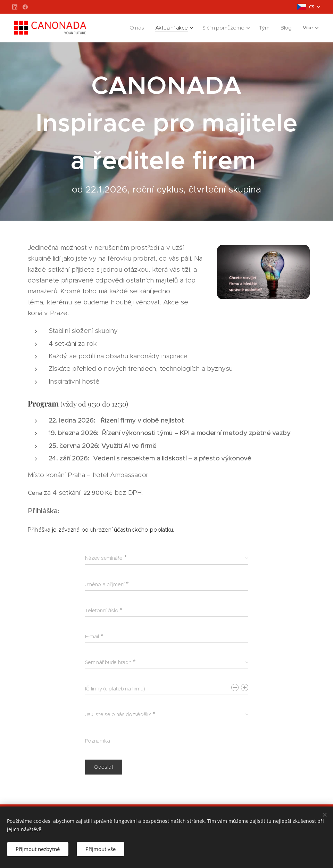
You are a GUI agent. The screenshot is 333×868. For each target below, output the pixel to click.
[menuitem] (119, 28)
